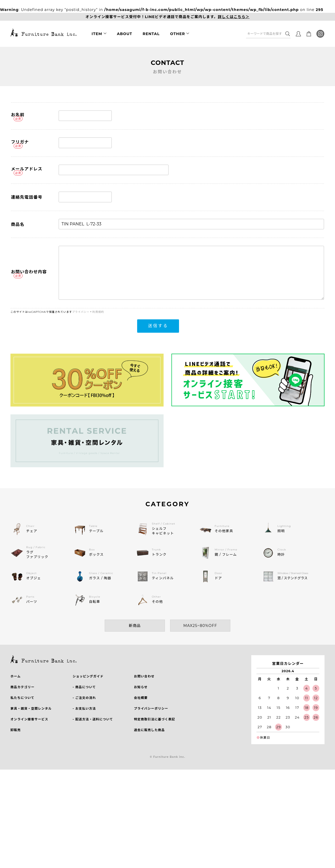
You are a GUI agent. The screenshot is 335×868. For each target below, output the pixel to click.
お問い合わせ (144, 676)
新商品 (135, 626)
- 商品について (84, 687)
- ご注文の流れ (84, 698)
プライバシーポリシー (151, 708)
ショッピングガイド (88, 676)
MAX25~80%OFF (200, 626)
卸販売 (16, 730)
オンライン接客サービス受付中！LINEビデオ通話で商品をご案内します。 (168, 17)
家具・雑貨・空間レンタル (31, 708)
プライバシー (81, 312)
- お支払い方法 (84, 708)
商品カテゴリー (23, 687)
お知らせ (141, 687)
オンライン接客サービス (29, 719)
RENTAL (151, 34)
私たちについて (22, 698)
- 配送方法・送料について (93, 719)
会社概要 (141, 698)
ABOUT (125, 34)
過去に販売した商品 (149, 730)
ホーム (16, 676)
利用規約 (98, 312)
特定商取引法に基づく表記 (155, 719)
